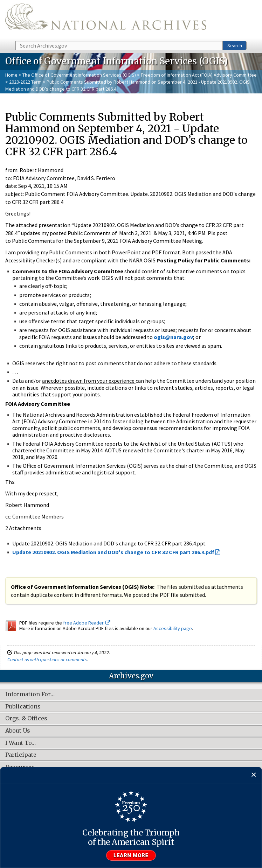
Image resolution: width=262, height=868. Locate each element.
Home (11, 75)
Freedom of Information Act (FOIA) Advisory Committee (199, 75)
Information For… (30, 694)
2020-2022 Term (25, 82)
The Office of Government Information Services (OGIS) (79, 75)
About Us (18, 731)
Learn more (131, 855)
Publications (23, 707)
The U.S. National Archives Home (106, 20)
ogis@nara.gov (173, 337)
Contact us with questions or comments (47, 659)
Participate (21, 755)
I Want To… (20, 743)
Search (235, 45)
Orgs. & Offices (26, 719)
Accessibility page (173, 628)
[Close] (254, 775)
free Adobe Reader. (87, 623)
